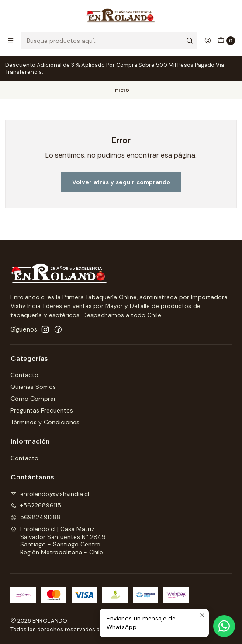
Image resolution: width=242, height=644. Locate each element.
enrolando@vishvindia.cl (50, 494)
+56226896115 (36, 505)
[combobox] (109, 41)
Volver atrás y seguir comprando (121, 182)
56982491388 (36, 517)
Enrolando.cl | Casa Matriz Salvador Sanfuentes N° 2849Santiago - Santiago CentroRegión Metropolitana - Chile (58, 541)
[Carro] (226, 41)
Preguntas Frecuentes (42, 410)
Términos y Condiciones (45, 422)
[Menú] (10, 41)
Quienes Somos (33, 387)
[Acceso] (207, 41)
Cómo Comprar (33, 399)
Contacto (24, 375)
